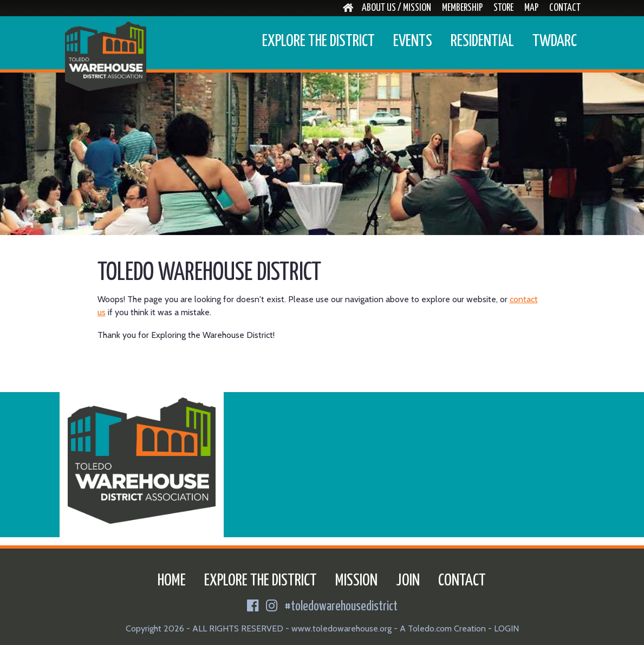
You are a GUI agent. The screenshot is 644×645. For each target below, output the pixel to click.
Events (413, 41)
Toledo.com (430, 628)
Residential (482, 41)
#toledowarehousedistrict (341, 607)
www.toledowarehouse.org (341, 628)
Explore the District (318, 41)
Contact (565, 8)
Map (531, 8)
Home (172, 581)
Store (503, 8)
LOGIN (506, 628)
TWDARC (555, 41)
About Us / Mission (396, 8)
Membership (462, 8)
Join (408, 581)
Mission (356, 581)
